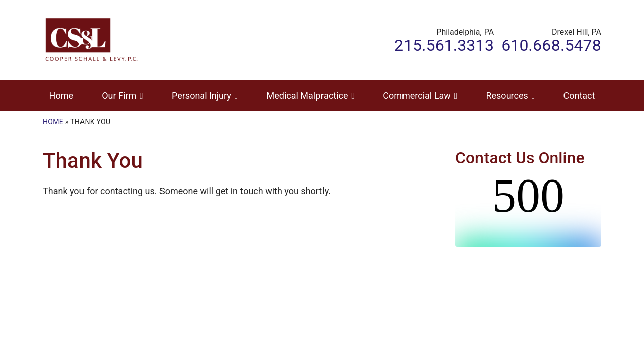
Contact (579, 95)
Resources (507, 95)
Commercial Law (417, 95)
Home (61, 95)
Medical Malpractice (307, 95)
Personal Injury (202, 95)
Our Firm (119, 95)
